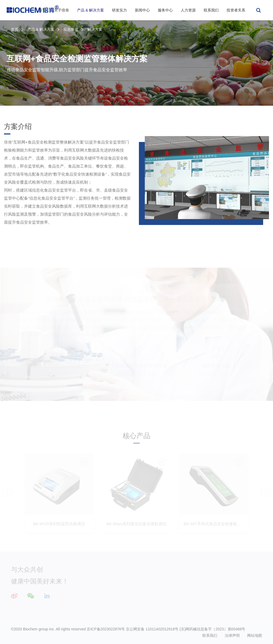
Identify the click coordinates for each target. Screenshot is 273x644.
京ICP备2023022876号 (106, 629)
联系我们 (211, 10)
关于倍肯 (62, 10)
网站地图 (255, 635)
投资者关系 (236, 10)
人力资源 (188, 10)
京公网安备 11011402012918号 (152, 629)
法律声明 (232, 635)
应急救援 (71, 29)
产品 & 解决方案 (91, 10)
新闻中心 (142, 10)
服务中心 (165, 10)
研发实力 (119, 10)
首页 (42, 10)
